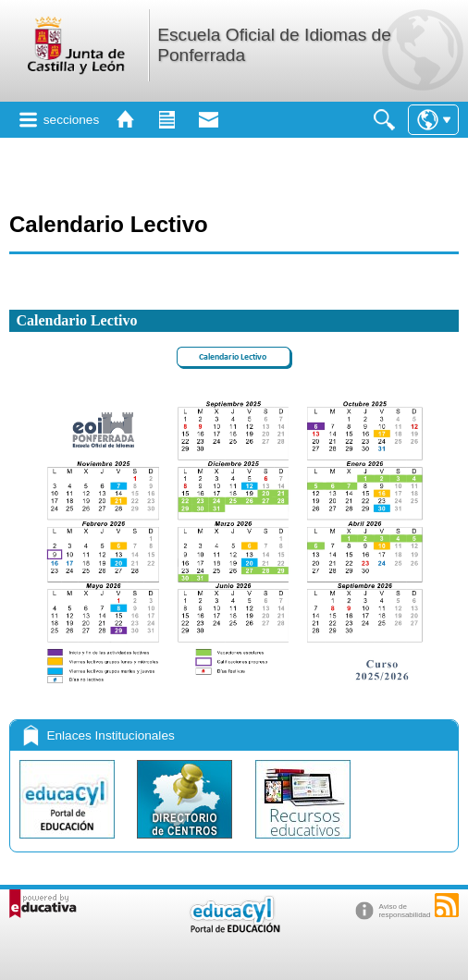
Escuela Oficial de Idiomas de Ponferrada (274, 45)
